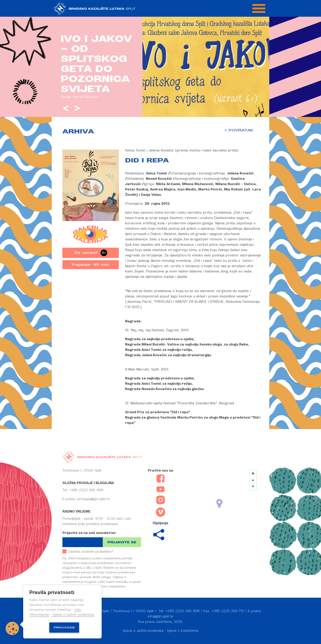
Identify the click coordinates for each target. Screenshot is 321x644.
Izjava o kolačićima (183, 631)
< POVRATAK (239, 130)
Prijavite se (122, 542)
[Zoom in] (253, 473)
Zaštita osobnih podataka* (88, 551)
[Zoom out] (253, 480)
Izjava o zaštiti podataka (143, 631)
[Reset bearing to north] (253, 487)
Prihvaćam (64, 628)
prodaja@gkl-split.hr (94, 499)
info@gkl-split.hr (161, 616)
